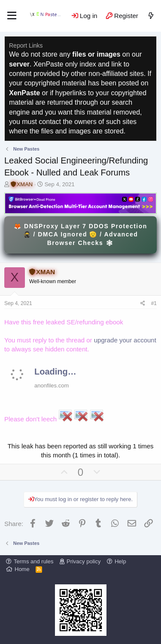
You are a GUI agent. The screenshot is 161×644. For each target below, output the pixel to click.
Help (120, 561)
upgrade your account (125, 340)
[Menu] (12, 16)
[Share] (143, 304)
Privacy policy (84, 561)
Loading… (55, 372)
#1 (154, 303)
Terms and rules (33, 561)
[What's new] (151, 16)
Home (22, 569)
